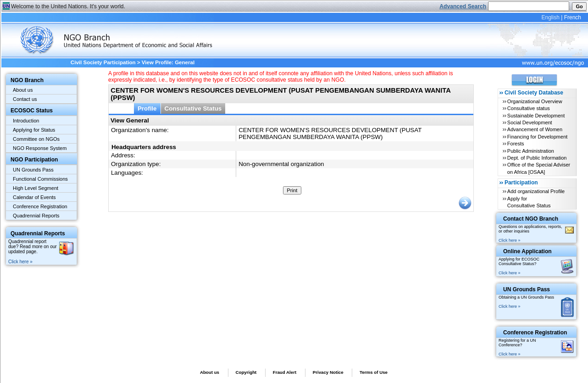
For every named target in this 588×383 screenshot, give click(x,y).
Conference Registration (40, 206)
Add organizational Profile (536, 191)
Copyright (246, 372)
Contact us (25, 99)
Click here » (20, 262)
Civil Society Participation (103, 62)
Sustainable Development (536, 116)
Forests (516, 144)
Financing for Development (537, 137)
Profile (147, 108)
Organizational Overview (535, 101)
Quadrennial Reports (36, 216)
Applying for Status (34, 130)
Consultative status (529, 108)
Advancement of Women (535, 129)
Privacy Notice (328, 372)
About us (23, 90)
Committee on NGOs (36, 139)
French (573, 17)
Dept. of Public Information (537, 158)
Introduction (26, 121)
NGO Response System (40, 148)
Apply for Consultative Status (529, 202)
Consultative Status (193, 108)
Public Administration (531, 151)
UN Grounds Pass (33, 170)
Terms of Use (374, 372)
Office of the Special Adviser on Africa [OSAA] (539, 168)
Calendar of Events (34, 197)
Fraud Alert (285, 372)
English (550, 17)
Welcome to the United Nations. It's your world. (68, 6)
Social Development (530, 122)
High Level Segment (36, 188)
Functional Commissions (40, 179)
